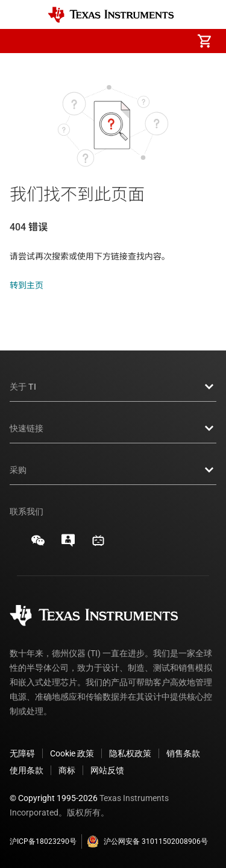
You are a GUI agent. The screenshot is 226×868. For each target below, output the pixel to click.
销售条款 (183, 753)
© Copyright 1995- (54, 798)
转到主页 (27, 285)
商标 (67, 770)
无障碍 (22, 753)
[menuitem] (103, 41)
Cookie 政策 (72, 753)
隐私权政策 (130, 753)
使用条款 (27, 770)
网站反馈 (107, 770)
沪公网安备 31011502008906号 (147, 841)
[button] (22, 41)
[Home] (111, 15)
